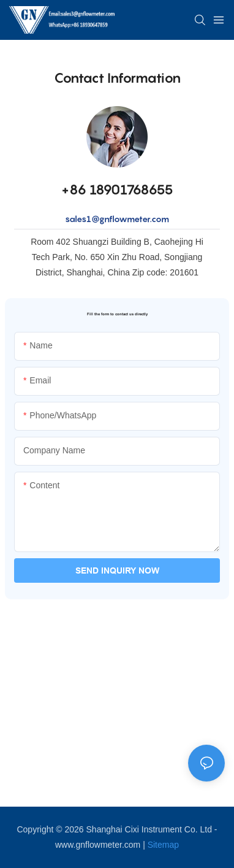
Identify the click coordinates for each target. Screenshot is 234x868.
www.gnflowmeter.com (98, 845)
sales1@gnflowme (102, 219)
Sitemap (163, 845)
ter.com (154, 219)
